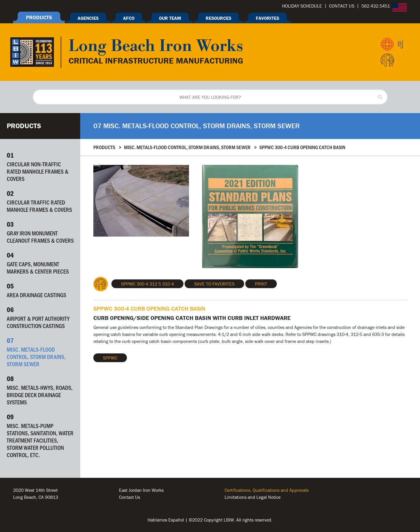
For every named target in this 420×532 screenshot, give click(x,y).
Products (104, 147)
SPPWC (110, 358)
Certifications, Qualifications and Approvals (267, 490)
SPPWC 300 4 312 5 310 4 (147, 284)
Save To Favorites (214, 284)
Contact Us (129, 497)
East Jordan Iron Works (141, 490)
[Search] (380, 97)
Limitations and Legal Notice (253, 497)
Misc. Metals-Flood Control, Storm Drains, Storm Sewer (187, 147)
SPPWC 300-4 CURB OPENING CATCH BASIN (302, 147)
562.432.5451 (27, 504)
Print (261, 284)
